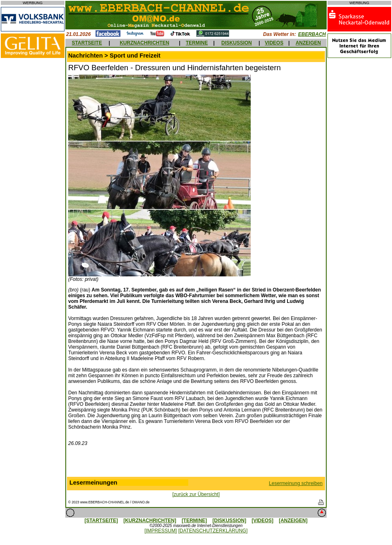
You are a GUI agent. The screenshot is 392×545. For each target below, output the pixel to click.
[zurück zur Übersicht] (196, 494)
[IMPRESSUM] (161, 531)
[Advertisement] (196, 463)
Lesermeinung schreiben (296, 483)
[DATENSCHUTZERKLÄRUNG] (213, 531)
